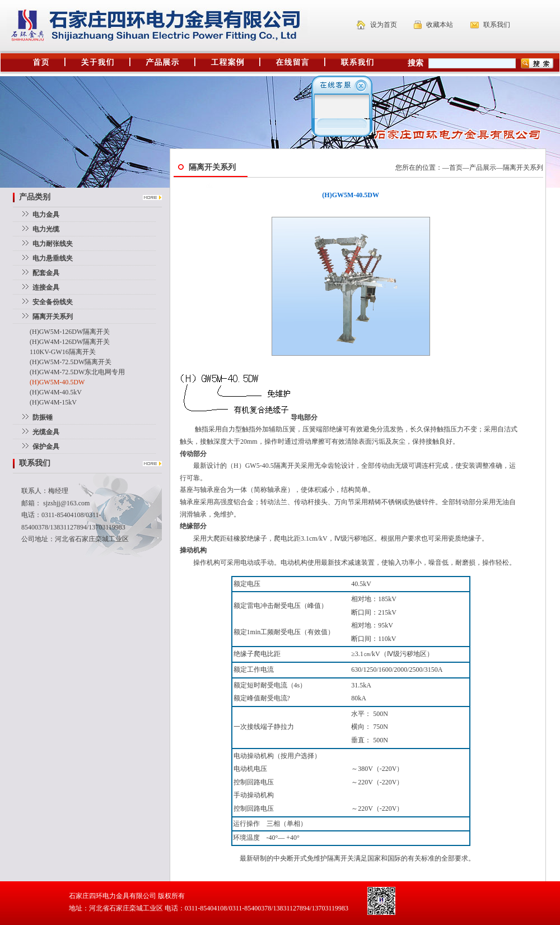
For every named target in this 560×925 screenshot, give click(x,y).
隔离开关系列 (523, 168)
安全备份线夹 (53, 302)
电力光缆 (46, 229)
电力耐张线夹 (53, 244)
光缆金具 (46, 432)
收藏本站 (440, 25)
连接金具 (46, 287)
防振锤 (43, 417)
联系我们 (497, 25)
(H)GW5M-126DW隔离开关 (70, 332)
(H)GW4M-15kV (53, 402)
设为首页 (384, 25)
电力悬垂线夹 (53, 258)
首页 (456, 168)
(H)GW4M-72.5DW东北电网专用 (77, 372)
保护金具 (46, 447)
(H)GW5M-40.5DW (57, 382)
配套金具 (46, 273)
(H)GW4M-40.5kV (56, 392)
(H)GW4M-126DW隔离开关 (70, 342)
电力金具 (46, 215)
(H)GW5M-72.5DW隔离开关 (71, 362)
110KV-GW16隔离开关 (63, 352)
